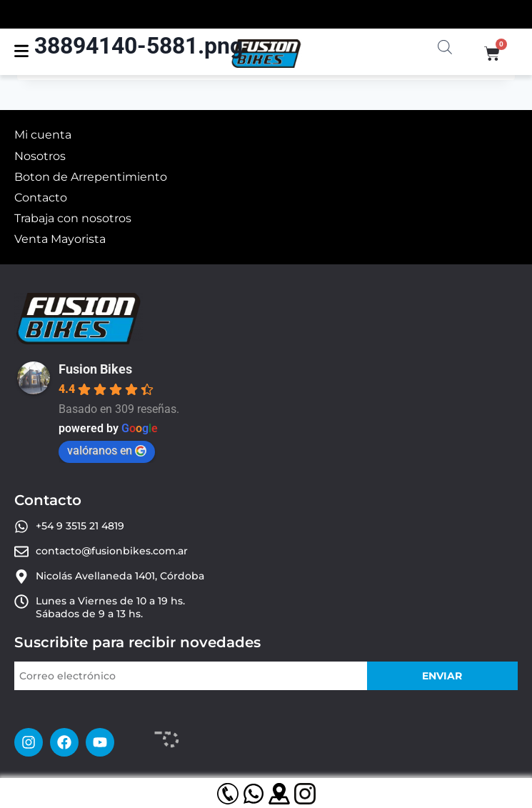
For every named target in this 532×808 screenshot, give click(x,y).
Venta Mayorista (60, 239)
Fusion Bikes (95, 369)
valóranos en (107, 450)
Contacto (41, 198)
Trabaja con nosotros (73, 218)
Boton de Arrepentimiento (91, 177)
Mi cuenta (43, 135)
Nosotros (40, 156)
